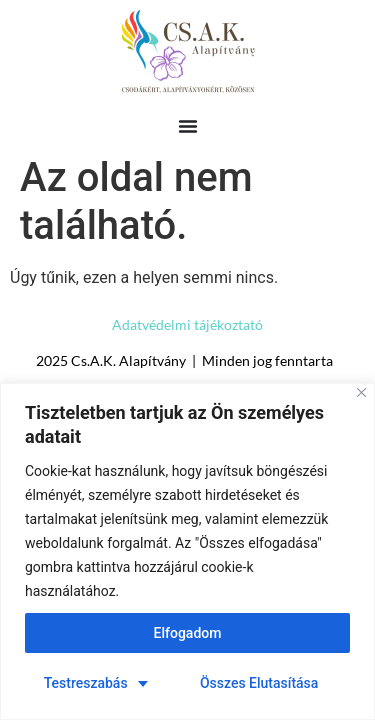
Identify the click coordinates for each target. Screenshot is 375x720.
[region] (187, 551)
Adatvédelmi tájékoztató (187, 324)
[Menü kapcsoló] (188, 126)
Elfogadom (188, 633)
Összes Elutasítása (259, 683)
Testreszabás (86, 683)
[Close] (361, 392)
